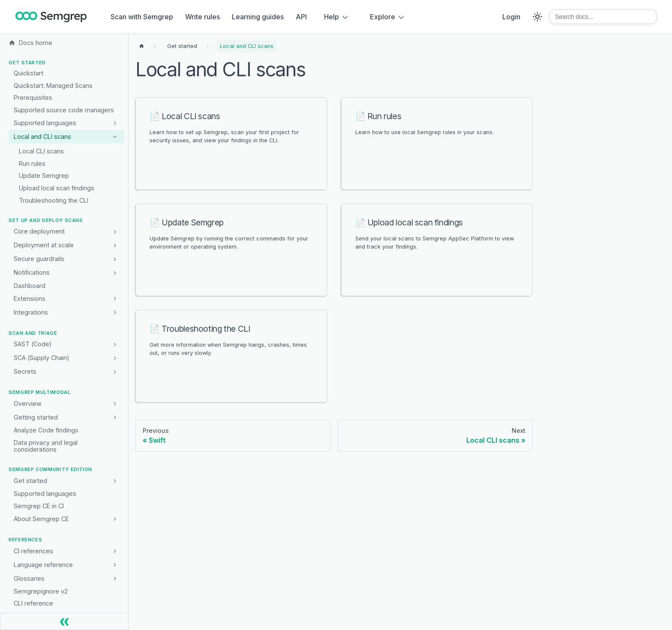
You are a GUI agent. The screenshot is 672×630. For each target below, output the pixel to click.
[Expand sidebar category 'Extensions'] (115, 299)
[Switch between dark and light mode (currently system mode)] (537, 17)
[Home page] (142, 46)
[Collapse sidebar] (64, 621)
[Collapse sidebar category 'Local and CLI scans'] (115, 137)
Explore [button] (382, 17)
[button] (66, 312)
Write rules (202, 17)
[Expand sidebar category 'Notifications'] (115, 273)
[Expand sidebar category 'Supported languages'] (115, 123)
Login (511, 17)
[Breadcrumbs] (182, 46)
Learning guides (258, 17)
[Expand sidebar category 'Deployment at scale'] (115, 245)
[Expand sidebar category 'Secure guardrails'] (115, 259)
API (301, 17)
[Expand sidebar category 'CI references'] (115, 551)
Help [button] (331, 17)
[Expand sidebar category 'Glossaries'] (115, 579)
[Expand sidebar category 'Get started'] (115, 481)
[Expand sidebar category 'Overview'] (115, 404)
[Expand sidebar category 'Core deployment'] (115, 231)
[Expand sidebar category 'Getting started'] (115, 417)
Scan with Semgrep (142, 17)
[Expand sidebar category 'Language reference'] (115, 565)
